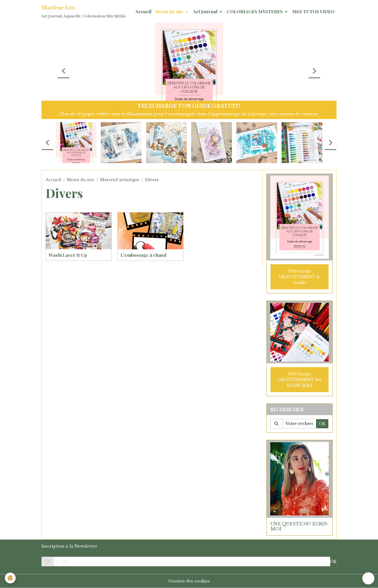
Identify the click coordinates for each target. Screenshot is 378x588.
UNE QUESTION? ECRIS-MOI (300, 526)
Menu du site (170, 11)
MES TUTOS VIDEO (313, 11)
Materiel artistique (120, 180)
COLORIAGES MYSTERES (255, 11)
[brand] (83, 11)
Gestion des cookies (189, 581)
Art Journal (206, 11)
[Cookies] (10, 578)
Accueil (143, 11)
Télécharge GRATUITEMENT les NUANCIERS (300, 380)
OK (322, 424)
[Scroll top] (368, 578)
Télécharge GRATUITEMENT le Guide (300, 277)
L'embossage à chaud (144, 255)
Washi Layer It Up (68, 255)
